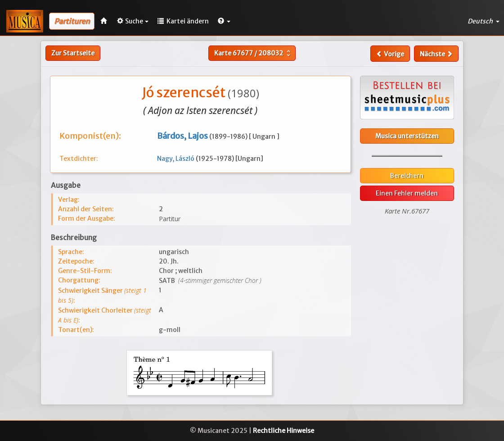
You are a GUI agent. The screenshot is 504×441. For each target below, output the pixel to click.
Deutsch (484, 21)
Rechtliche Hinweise (283, 431)
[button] (224, 21)
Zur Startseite (73, 53)
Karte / (253, 53)
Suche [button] (133, 21)
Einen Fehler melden (407, 193)
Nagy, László (176, 159)
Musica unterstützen (407, 136)
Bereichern (407, 176)
